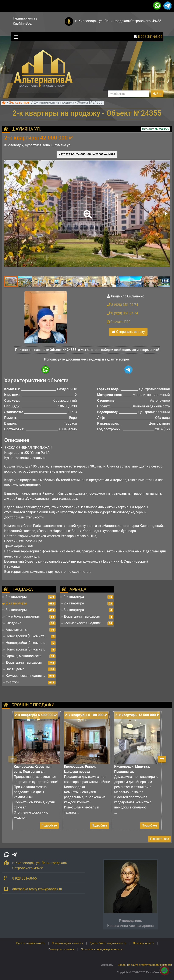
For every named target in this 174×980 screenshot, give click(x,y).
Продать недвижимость (67, 943)
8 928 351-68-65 (150, 37)
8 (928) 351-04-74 (123, 305)
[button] (87, 211)
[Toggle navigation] (15, 37)
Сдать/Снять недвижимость (108, 943)
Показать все (160, 839)
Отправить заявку (128, 332)
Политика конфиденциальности (102, 949)
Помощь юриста (143, 943)
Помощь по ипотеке (61, 949)
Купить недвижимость (31, 943)
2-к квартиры (20, 103)
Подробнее (49, 825)
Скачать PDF (119, 322)
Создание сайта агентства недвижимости (145, 965)
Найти (157, 94)
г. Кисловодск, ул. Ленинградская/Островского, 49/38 (118, 21)
